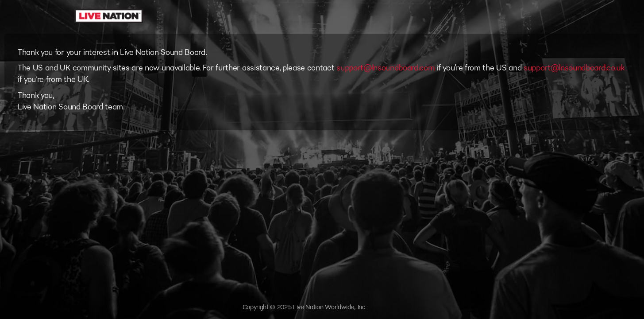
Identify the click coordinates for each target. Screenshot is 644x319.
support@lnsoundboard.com (385, 68)
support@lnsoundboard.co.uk (574, 68)
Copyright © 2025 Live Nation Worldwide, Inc (304, 307)
